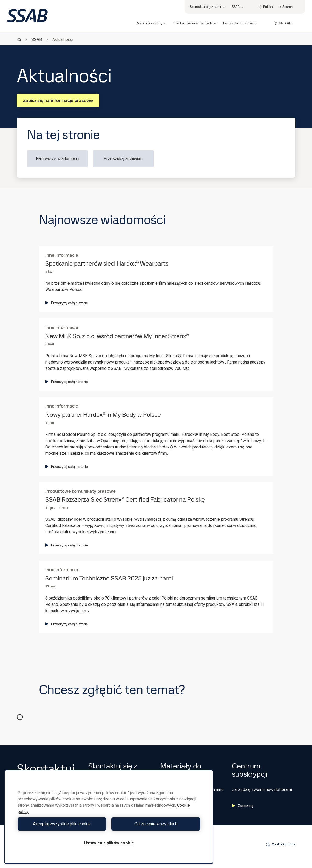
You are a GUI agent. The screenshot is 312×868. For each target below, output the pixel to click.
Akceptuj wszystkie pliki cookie (62, 824)
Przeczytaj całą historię (67, 303)
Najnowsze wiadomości (58, 159)
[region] (109, 817)
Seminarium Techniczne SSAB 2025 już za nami (109, 578)
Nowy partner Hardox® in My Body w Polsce (103, 415)
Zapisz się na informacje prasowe (58, 100)
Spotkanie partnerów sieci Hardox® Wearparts (107, 264)
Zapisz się (243, 806)
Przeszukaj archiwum (123, 159)
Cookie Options (281, 844)
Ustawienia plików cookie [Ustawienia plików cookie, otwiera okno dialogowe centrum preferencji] (109, 843)
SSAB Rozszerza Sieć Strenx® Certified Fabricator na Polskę (125, 500)
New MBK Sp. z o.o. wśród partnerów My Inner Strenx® (117, 336)
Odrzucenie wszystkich (156, 824)
